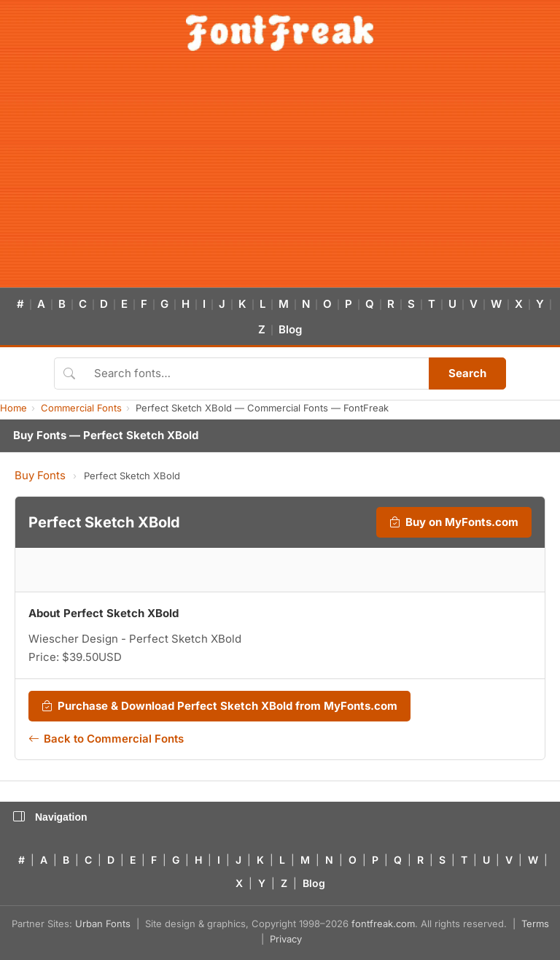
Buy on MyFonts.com (454, 522)
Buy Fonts (40, 475)
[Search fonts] (256, 373)
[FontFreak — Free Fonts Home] (280, 33)
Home (13, 408)
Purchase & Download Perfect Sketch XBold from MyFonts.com (219, 706)
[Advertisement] (280, 178)
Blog (290, 329)
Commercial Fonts (81, 408)
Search (467, 373)
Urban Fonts (103, 924)
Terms (535, 924)
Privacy (286, 939)
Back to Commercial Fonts (106, 739)
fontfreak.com (383, 924)
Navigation (50, 817)
